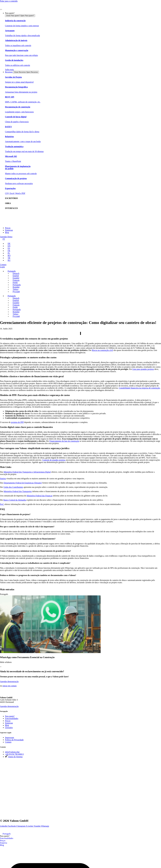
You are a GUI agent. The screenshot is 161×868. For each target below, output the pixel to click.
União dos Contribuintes (13, 487)
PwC (2, 504)
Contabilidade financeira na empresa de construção (139, 388)
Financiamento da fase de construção (64, 441)
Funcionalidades (7, 838)
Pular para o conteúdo (9, 1)
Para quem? (5, 836)
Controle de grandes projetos (54, 460)
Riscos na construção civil (102, 350)
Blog (2, 845)
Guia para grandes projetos (143, 369)
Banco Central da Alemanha (15, 500)
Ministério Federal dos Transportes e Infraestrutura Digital (27, 472)
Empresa (4, 843)
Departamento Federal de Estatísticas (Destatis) (23, 483)
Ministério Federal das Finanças (40, 496)
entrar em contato (10, 686)
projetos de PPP (17, 422)
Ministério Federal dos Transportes (18, 491)
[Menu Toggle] (1, 9)
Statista (3, 479)
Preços (3, 841)
